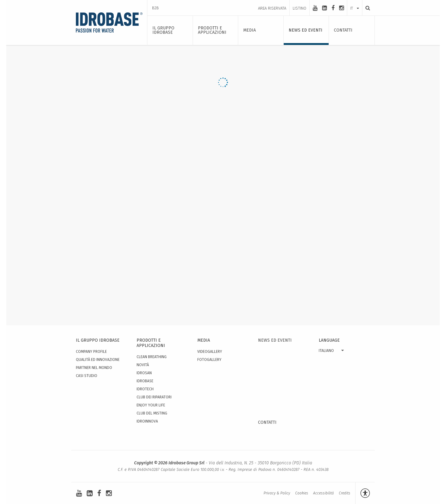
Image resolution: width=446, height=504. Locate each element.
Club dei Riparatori (154, 397)
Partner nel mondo (94, 368)
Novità (143, 365)
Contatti (267, 422)
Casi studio (87, 376)
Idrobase (145, 381)
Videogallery (210, 352)
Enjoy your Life (151, 405)
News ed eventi (275, 340)
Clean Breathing (152, 357)
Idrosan (144, 373)
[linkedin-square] (324, 8)
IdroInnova (147, 421)
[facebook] (333, 8)
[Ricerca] (366, 8)
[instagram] (341, 8)
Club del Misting (152, 413)
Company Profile (91, 352)
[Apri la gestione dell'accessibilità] (363, 493)
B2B (155, 8)
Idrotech (145, 389)
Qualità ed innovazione (98, 360)
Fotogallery (209, 360)
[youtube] (315, 8)
